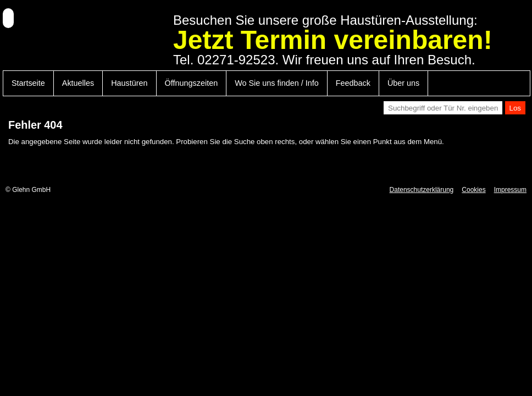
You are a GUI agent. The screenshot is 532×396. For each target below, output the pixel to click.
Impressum (510, 190)
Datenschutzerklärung (422, 190)
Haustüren (129, 83)
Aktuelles (78, 83)
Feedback (353, 83)
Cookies (473, 190)
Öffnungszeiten (192, 83)
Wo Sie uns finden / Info (277, 83)
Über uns (403, 83)
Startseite (28, 83)
